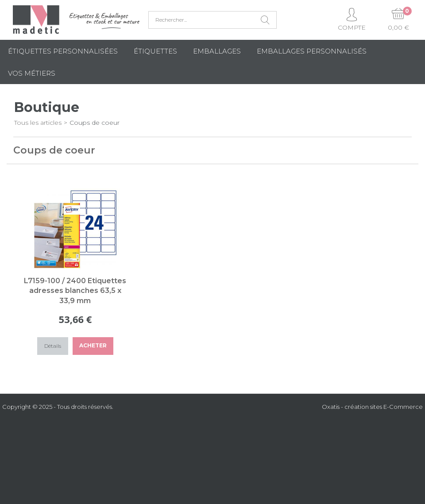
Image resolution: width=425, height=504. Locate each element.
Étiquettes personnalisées (63, 51)
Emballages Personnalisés (312, 51)
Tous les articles (38, 123)
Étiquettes (155, 51)
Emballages (217, 51)
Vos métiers (32, 73)
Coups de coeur (95, 123)
